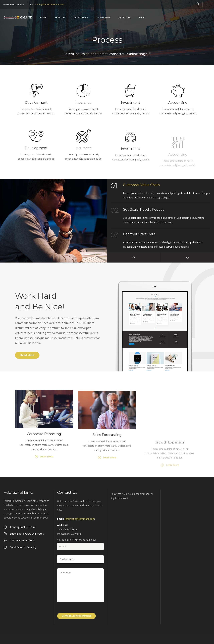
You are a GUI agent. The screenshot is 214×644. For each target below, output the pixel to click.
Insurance (83, 103)
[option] (53, 221)
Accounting (178, 103)
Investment (131, 103)
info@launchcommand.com (50, 5)
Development (36, 103)
